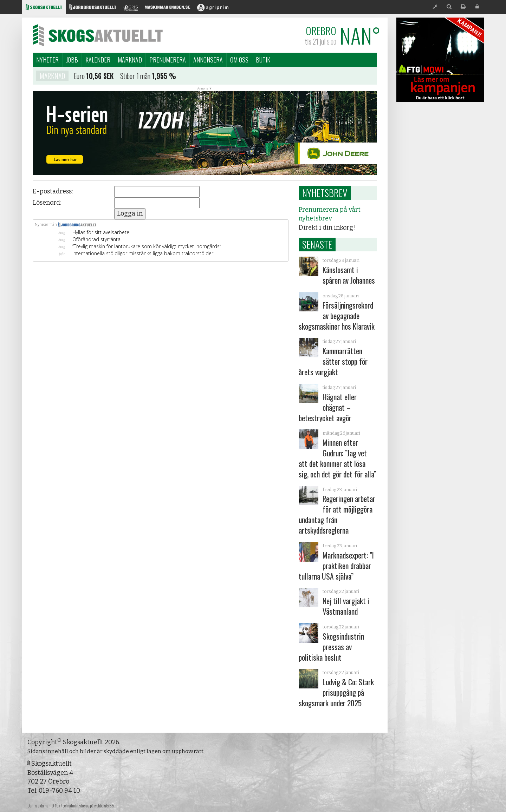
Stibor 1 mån (135, 77)
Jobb (72, 60)
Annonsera (208, 60)
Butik (263, 60)
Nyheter (47, 60)
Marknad (130, 60)
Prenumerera (168, 60)
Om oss (239, 60)
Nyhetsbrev (325, 193)
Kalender (98, 60)
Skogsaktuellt (98, 35)
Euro (79, 77)
